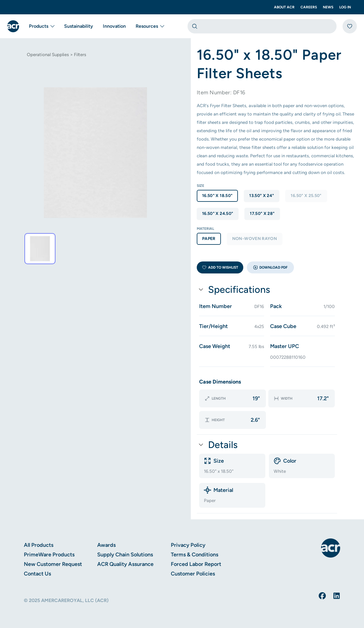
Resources (150, 26)
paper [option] (209, 239)
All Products (39, 545)
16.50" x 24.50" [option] (218, 214)
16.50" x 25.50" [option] (306, 196)
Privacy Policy (188, 545)
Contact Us (37, 574)
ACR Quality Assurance (125, 564)
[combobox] (262, 26)
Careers (309, 7)
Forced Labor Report (196, 564)
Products (42, 26)
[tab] (40, 249)
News (328, 7)
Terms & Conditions (195, 555)
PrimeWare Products (49, 555)
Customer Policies (193, 574)
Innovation (114, 26)
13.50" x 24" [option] (262, 196)
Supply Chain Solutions (125, 555)
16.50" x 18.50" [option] (217, 196)
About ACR (284, 7)
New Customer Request (53, 564)
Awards (106, 545)
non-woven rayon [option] (255, 239)
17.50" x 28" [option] (262, 214)
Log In (345, 7)
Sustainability (79, 26)
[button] (270, 267)
